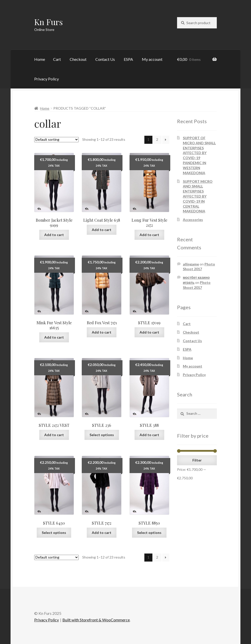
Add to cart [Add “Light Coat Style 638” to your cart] (102, 230)
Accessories (193, 220)
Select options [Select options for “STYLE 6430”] (54, 533)
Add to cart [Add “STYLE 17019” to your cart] (149, 332)
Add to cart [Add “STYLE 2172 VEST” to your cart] (54, 435)
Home (40, 59)
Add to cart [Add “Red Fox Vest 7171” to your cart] (102, 332)
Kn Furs (49, 22)
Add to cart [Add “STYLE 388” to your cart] (149, 435)
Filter (197, 460)
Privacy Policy (47, 79)
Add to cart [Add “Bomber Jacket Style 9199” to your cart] (54, 235)
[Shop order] (56, 140)
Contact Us (105, 59)
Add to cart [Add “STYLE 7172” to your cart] (102, 533)
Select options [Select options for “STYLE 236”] (102, 435)
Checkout (78, 59)
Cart (57, 59)
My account (152, 59)
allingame (191, 264)
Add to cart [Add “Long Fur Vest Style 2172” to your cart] (149, 235)
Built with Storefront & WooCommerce (96, 620)
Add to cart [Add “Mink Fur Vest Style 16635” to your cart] (54, 337)
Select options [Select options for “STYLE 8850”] (149, 533)
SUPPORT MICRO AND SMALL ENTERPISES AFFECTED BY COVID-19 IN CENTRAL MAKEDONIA (198, 196)
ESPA (128, 59)
